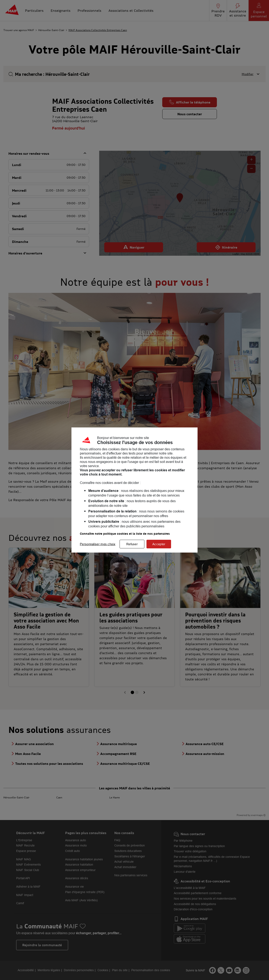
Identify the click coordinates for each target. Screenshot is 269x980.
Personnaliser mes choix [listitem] (98, 544)
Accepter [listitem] (159, 544)
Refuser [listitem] (132, 544)
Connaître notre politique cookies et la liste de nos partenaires (125, 534)
